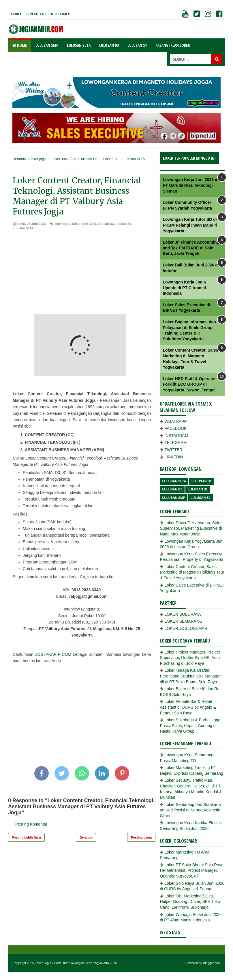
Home (20, 45)
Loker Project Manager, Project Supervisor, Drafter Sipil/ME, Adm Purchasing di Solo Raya (190, 658)
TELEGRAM (175, 443)
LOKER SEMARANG (183, 621)
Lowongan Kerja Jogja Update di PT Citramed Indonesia (184, 288)
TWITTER (173, 450)
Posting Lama (141, 837)
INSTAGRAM (176, 436)
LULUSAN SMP (47, 45)
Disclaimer (60, 14)
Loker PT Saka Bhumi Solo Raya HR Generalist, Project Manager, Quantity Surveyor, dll (191, 870)
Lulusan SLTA (23, 228)
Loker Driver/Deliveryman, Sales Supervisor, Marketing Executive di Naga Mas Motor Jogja (191, 528)
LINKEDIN (174, 457)
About (16, 14)
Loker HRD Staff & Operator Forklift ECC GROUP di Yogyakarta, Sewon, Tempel (189, 384)
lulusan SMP (173, 498)
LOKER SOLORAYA (183, 614)
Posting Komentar (31, 824)
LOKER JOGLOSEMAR (186, 628)
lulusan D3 (106, 224)
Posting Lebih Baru (26, 837)
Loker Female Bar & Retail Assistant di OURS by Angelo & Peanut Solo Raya (188, 707)
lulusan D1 (202, 481)
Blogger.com (212, 963)
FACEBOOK (175, 428)
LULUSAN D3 (109, 45)
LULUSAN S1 (137, 45)
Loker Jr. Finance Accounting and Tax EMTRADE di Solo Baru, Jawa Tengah (191, 248)
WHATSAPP (176, 421)
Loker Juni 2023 (84, 224)
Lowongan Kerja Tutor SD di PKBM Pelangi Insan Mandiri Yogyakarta (190, 225)
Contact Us (36, 14)
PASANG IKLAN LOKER (173, 45)
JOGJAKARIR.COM (53, 654)
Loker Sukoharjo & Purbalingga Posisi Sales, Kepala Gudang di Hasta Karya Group (190, 726)
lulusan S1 (124, 224)
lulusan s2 (201, 498)
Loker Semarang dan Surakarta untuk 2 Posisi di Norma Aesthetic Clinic (190, 810)
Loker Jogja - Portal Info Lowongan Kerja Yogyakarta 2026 (76, 963)
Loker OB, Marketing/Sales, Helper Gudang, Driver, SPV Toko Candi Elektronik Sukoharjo (190, 902)
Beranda (86, 837)
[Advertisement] (82, 274)
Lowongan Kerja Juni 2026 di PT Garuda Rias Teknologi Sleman (190, 185)
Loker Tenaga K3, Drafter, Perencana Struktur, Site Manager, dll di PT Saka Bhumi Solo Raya (191, 676)
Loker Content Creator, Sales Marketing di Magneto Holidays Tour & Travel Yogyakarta (192, 572)
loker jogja (62, 224)
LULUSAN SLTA (79, 45)
